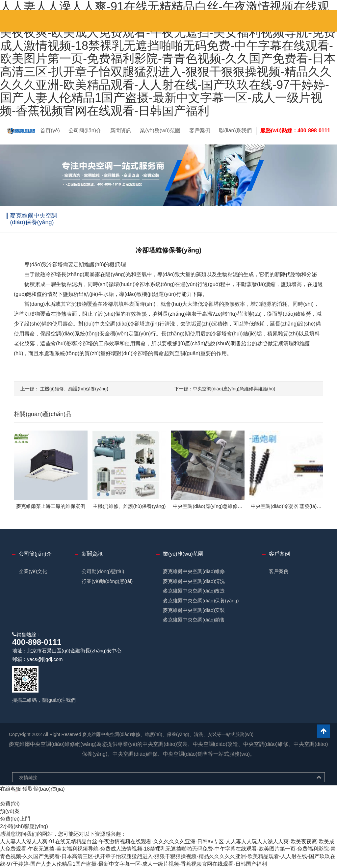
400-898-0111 (37, 642)
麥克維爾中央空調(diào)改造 (194, 591)
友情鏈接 (28, 777)
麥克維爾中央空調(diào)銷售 (194, 620)
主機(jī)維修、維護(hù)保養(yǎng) (64, 389)
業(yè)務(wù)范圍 (160, 131)
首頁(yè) (50, 131)
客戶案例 (200, 131)
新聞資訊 (121, 131)
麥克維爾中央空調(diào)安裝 (194, 610)
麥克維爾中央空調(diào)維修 (194, 571)
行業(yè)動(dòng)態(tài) (107, 581)
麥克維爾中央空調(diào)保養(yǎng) (201, 601)
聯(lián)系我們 (235, 131)
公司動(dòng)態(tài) (103, 571)
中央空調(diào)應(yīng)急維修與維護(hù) (225, 389)
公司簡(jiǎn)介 (85, 131)
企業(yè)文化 (33, 571)
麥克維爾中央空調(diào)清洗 (194, 581)
